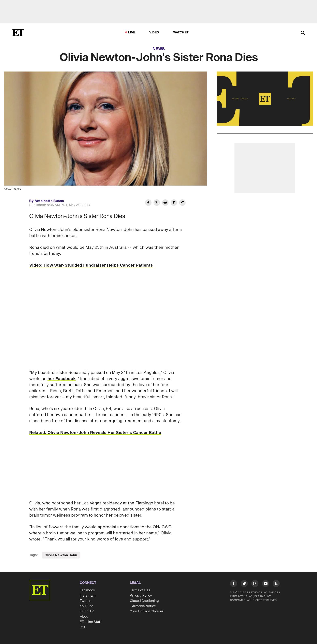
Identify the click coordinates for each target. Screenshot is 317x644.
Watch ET (181, 33)
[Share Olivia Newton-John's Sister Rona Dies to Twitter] (157, 203)
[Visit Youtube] (266, 584)
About (85, 617)
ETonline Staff (91, 622)
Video (154, 33)
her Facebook (62, 379)
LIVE (132, 33)
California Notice (143, 606)
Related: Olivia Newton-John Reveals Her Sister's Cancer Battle (95, 433)
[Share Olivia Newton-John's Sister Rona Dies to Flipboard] (174, 203)
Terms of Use (140, 590)
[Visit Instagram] (255, 584)
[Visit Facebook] (234, 584)
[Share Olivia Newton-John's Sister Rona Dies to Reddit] (165, 203)
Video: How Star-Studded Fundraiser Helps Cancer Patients (91, 265)
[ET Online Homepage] (18, 33)
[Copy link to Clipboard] (182, 203)
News (159, 49)
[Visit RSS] (276, 584)
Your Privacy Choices (147, 611)
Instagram (88, 596)
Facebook (87, 590)
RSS (83, 627)
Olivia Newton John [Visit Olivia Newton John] (61, 555)
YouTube (87, 606)
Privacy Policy (141, 596)
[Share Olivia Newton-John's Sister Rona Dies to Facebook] (148, 203)
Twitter (85, 601)
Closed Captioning (144, 601)
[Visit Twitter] (244, 584)
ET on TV (87, 611)
